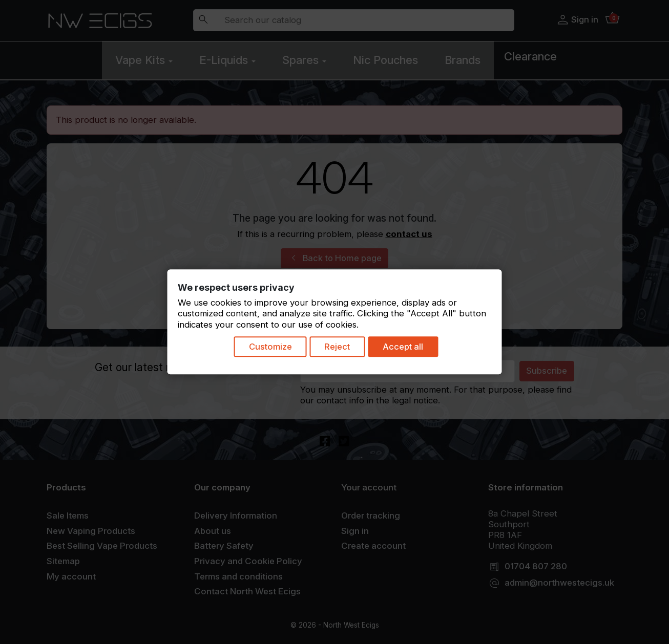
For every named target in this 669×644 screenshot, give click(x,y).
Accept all (407, 348)
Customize (269, 348)
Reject (339, 348)
